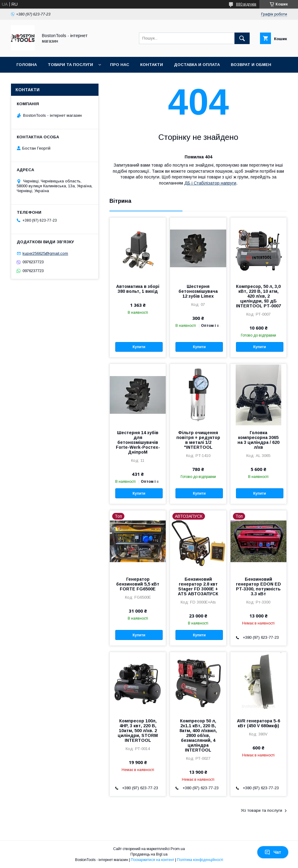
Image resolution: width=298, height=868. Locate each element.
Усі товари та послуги (262, 810)
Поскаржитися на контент (152, 860)
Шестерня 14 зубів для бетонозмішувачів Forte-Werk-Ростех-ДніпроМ (138, 442)
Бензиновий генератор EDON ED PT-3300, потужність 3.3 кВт (258, 586)
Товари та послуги (70, 65)
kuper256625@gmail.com (45, 253)
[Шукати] (242, 38)
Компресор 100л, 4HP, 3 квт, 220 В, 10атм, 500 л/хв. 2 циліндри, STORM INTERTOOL (138, 731)
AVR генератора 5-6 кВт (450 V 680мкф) (258, 723)
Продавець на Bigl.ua (149, 854)
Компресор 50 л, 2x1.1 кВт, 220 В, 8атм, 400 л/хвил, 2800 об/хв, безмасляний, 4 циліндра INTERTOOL (198, 735)
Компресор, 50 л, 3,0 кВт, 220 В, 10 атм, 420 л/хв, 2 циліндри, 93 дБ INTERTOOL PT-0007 (258, 296)
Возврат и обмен (251, 65)
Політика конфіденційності (200, 860)
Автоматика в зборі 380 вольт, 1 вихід (138, 289)
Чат (273, 852)
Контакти (152, 65)
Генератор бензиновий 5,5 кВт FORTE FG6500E (138, 584)
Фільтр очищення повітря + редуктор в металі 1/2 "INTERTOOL (198, 440)
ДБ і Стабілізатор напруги (210, 183)
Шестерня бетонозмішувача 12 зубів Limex (198, 291)
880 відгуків (246, 4)
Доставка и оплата (197, 65)
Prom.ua (178, 849)
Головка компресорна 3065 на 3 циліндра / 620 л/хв (258, 440)
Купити (139, 347)
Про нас (120, 65)
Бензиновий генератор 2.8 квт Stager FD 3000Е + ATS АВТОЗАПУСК (198, 586)
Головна (27, 65)
